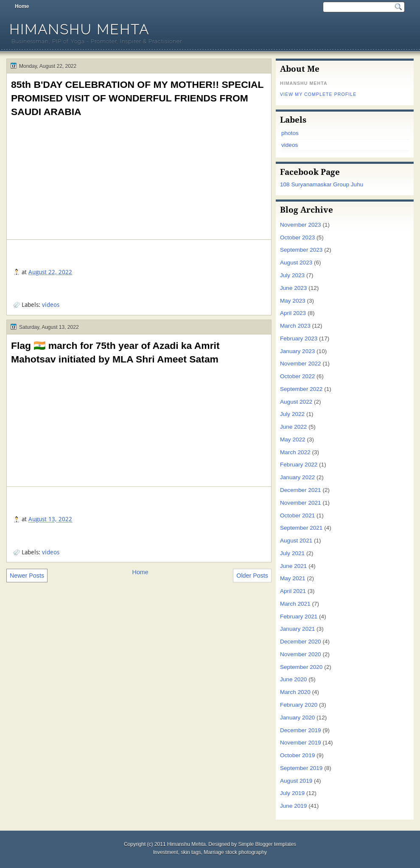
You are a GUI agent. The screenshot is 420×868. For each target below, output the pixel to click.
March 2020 (295, 692)
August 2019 (296, 781)
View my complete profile (318, 94)
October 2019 (297, 755)
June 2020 (293, 679)
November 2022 (301, 364)
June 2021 (293, 566)
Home (22, 6)
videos (51, 305)
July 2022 (292, 414)
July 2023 (292, 275)
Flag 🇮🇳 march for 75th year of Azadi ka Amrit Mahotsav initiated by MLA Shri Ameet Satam (115, 352)
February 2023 (299, 338)
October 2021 (297, 515)
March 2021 (295, 604)
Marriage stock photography (235, 852)
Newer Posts (27, 576)
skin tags (191, 852)
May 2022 (293, 440)
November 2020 (301, 654)
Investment (166, 852)
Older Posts (252, 576)
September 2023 (301, 250)
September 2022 (301, 389)
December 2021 (301, 490)
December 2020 (301, 642)
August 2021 (296, 541)
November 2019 (301, 743)
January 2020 (297, 718)
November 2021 (301, 503)
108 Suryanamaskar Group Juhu (322, 184)
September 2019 (301, 768)
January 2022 (297, 477)
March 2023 (295, 326)
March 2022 (295, 452)
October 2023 (297, 237)
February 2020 (299, 705)
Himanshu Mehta (79, 29)
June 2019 (293, 806)
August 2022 (296, 402)
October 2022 (297, 376)
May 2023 (293, 301)
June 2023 (293, 288)
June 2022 (293, 427)
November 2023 (301, 225)
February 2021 (299, 617)
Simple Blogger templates (267, 844)
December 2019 (301, 730)
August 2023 (296, 263)
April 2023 (293, 313)
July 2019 (292, 793)
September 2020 (301, 667)
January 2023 (297, 351)
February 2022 (299, 465)
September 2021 (301, 528)
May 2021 (293, 578)
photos (290, 133)
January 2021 (297, 629)
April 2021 (293, 591)
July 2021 (292, 553)
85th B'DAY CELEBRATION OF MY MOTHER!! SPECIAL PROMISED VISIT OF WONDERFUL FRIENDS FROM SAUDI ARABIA (137, 98)
